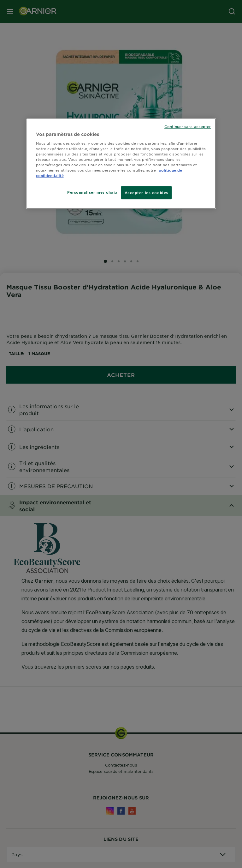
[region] (121, 164)
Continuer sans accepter (188, 126)
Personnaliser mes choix (92, 192)
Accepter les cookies (146, 192)
